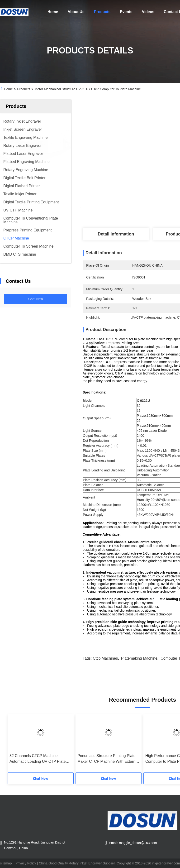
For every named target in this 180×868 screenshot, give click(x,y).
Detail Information (116, 234)
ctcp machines (105, 658)
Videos (148, 12)
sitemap (6, 863)
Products (102, 12)
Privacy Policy (26, 863)
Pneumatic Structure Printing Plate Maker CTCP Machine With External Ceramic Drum (108, 759)
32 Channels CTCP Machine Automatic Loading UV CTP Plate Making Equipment (38, 759)
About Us (76, 12)
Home (53, 12)
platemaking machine (139, 658)
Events (126, 12)
